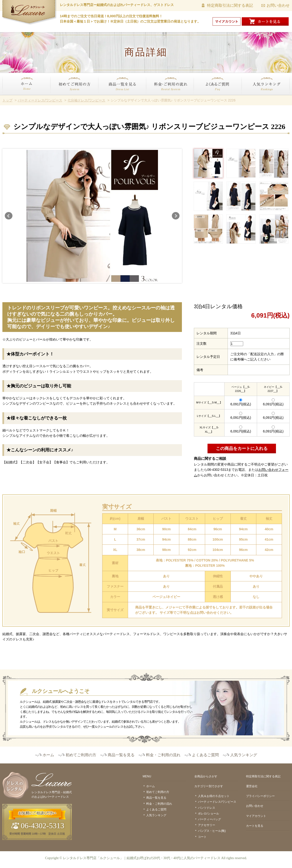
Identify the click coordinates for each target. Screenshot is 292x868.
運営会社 (252, 786)
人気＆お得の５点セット (214, 796)
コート (202, 837)
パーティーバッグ (209, 819)
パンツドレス (207, 808)
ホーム (7, 98)
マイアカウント (256, 816)
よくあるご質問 (206, 98)
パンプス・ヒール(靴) (212, 831)
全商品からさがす (206, 776)
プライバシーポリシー (260, 796)
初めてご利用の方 (64, 98)
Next (176, 216)
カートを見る (255, 826)
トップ (7, 100)
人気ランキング (253, 98)
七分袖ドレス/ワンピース (86, 100)
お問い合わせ (278, 5)
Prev (9, 216)
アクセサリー (207, 825)
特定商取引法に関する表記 (230, 5)
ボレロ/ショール (208, 814)
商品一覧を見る (110, 98)
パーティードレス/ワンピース (40, 100)
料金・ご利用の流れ (161, 98)
